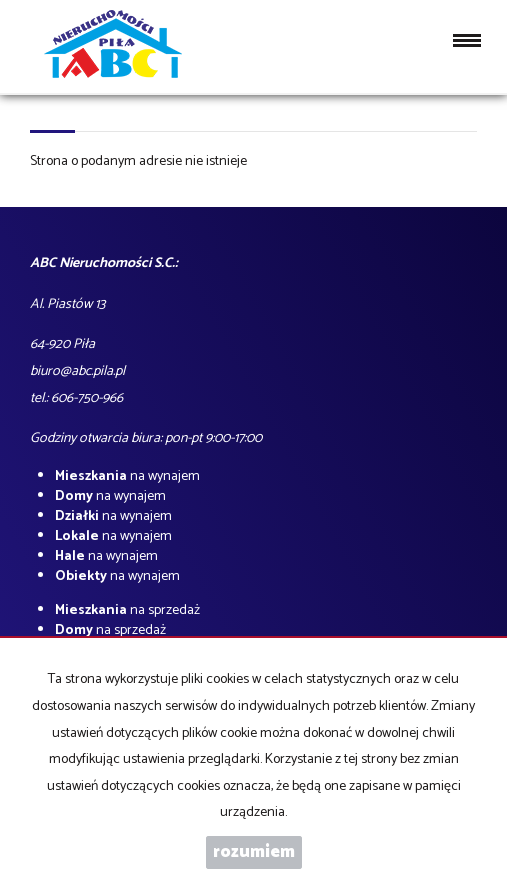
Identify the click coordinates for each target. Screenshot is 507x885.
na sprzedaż (127, 610)
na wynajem (127, 476)
